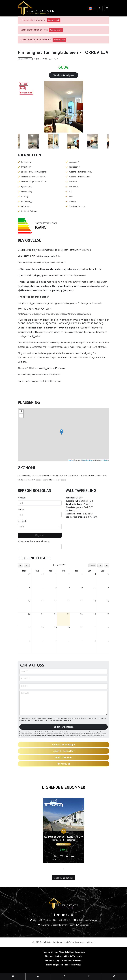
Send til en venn (63, 757)
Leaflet (71, 460)
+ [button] (21, 412)
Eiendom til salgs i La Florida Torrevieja (64, 956)
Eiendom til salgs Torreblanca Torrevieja (64, 960)
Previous (21, 107)
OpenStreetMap (87, 460)
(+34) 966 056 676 (62, 920)
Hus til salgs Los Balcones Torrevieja (63, 965)
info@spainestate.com (87, 920)
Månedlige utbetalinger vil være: (34, 541)
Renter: (21, 509)
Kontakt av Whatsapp (64, 745)
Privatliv (73, 942)
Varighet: (22, 521)
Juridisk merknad (60, 942)
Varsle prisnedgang (64, 75)
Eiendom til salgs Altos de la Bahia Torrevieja (64, 952)
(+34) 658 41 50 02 (42, 920)
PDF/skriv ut (63, 764)
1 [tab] (64, 869)
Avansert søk (53, 20)
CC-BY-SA (105, 460)
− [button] (21, 416)
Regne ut (40, 535)
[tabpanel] (63, 831)
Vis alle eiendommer (63, 878)
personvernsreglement (93, 718)
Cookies (82, 942)
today (92, 565)
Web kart (91, 942)
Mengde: (22, 498)
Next (106, 107)
